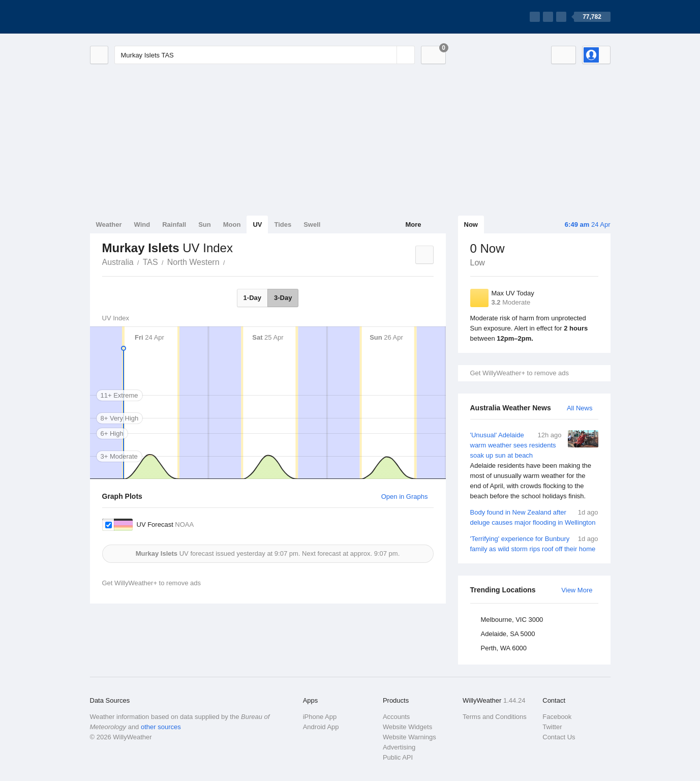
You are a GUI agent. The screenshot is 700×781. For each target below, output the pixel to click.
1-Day (252, 298)
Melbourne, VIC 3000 (512, 620)
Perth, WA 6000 (504, 648)
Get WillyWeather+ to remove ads (520, 373)
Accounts (396, 717)
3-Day (283, 298)
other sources (161, 727)
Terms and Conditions (495, 717)
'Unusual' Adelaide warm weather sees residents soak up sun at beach (534, 466)
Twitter (552, 727)
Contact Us (559, 737)
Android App (321, 727)
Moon (232, 224)
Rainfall (174, 224)
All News (580, 408)
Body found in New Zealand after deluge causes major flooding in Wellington (534, 517)
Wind (142, 224)
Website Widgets (407, 727)
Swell (312, 224)
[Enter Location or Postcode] (265, 55)
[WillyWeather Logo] (138, 17)
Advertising (399, 747)
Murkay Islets (231, 261)
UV (257, 224)
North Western (193, 262)
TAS (150, 262)
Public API (398, 757)
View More (577, 590)
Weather (109, 224)
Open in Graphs (405, 497)
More (413, 224)
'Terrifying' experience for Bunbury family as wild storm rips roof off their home (534, 543)
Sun (205, 224)
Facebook (557, 717)
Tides (283, 224)
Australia (118, 262)
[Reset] (388, 55)
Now (471, 224)
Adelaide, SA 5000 (508, 634)
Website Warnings (409, 737)
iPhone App (320, 717)
